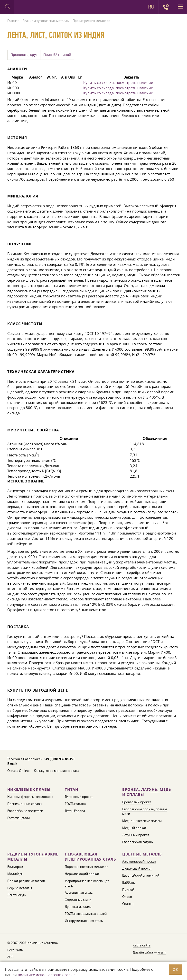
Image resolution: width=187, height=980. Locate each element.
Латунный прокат (136, 835)
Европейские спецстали (25, 811)
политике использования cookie (47, 975)
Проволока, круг (24, 55)
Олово (127, 897)
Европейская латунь (138, 842)
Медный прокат (134, 828)
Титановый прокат (79, 797)
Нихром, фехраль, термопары (30, 797)
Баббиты (129, 882)
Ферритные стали (78, 900)
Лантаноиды (17, 895)
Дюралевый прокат (137, 868)
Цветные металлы (143, 854)
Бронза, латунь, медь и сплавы (147, 792)
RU (151, 7)
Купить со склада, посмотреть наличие (118, 82)
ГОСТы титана (75, 804)
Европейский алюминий (141, 875)
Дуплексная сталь (78, 907)
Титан (71, 789)
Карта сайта (142, 945)
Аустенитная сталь (79, 892)
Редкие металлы (20, 888)
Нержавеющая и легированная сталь (90, 857)
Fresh (162, 952)
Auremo (34, 8)
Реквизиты (15, 950)
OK (176, 969)
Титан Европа (75, 811)
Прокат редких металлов (26, 881)
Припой (128, 890)
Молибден (15, 874)
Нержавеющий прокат (82, 874)
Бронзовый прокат (137, 802)
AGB (10, 957)
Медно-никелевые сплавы (142, 821)
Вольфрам (15, 867)
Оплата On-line (18, 771)
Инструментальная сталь (84, 921)
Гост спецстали (19, 818)
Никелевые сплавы (29, 789)
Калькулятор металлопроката (56, 771)
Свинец (128, 904)
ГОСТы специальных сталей (86, 914)
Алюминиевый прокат (139, 861)
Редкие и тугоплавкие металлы (33, 857)
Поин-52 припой (57, 55)
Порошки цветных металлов (86, 867)
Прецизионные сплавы (25, 804)
